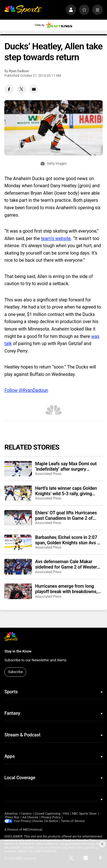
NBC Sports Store (84, 814)
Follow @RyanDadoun (26, 390)
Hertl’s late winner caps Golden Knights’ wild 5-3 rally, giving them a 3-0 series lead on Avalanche (66, 491)
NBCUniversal (33, 830)
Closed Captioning (47, 814)
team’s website (56, 238)
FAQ (66, 814)
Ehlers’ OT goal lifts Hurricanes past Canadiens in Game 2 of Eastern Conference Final (66, 515)
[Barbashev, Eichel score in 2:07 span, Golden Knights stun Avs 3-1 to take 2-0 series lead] (18, 542)
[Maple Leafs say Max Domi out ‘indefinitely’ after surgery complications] (18, 469)
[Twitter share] (21, 89)
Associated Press (48, 474)
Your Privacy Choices (28, 821)
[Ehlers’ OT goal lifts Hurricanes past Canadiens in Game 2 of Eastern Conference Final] (18, 518)
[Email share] (34, 89)
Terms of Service (73, 821)
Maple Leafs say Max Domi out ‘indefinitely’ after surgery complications (66, 466)
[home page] (23, 10)
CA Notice (51, 821)
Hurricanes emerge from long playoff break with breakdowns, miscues (66, 589)
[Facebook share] (9, 89)
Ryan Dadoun (19, 71)
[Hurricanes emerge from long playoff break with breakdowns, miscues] (18, 591)
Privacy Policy (51, 817)
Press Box (12, 817)
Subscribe (15, 672)
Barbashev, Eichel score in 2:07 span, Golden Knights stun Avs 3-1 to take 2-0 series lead (68, 540)
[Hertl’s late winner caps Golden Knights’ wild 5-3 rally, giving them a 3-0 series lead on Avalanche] (18, 493)
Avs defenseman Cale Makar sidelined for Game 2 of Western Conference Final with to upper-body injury (67, 564)
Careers (26, 814)
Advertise (11, 814)
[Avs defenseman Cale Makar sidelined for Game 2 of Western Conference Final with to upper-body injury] (18, 567)
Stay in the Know (18, 651)
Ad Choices (30, 817)
